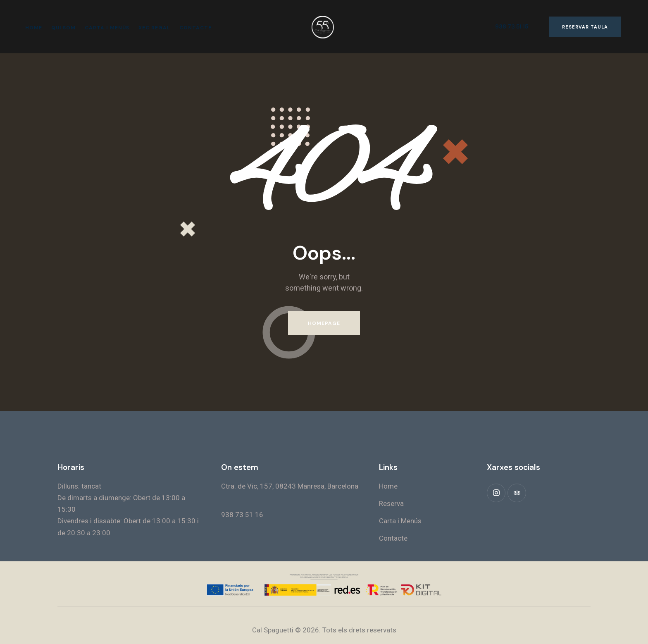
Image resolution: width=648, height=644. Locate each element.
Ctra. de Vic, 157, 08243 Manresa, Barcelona (290, 486)
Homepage (324, 323)
